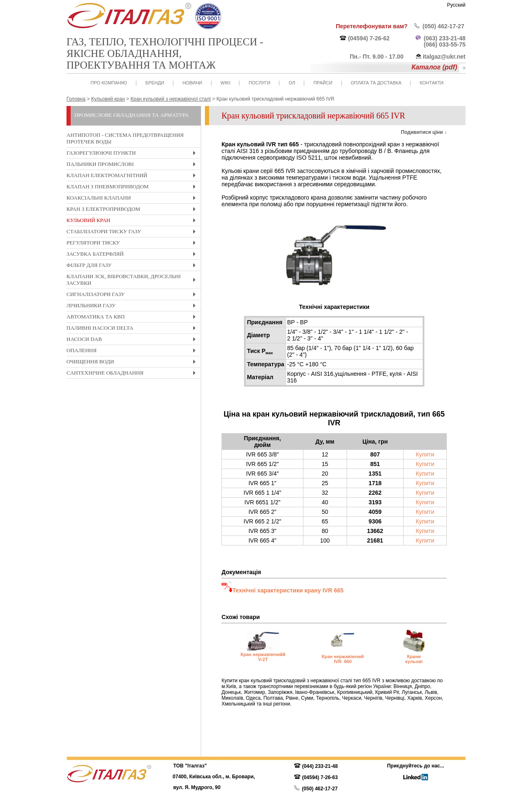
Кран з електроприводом (133, 210)
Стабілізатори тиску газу (133, 233)
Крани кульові (414, 659)
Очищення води (133, 363)
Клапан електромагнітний (133, 176)
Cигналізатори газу (133, 295)
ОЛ (292, 83)
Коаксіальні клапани (133, 199)
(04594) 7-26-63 (320, 777)
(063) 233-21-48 (445, 38)
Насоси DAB (133, 340)
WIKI (226, 83)
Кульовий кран (133, 221)
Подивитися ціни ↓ (424, 132)
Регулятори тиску (133, 244)
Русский (456, 5)
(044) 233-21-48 (320, 766)
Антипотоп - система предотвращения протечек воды (125, 138)
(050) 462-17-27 (443, 26)
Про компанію (109, 83)
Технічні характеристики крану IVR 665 (288, 590)
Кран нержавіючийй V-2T (263, 657)
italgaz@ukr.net (444, 57)
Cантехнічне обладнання (133, 374)
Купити (425, 454)
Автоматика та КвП (133, 318)
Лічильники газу (133, 307)
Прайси (323, 83)
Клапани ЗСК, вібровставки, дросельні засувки (133, 281)
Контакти (432, 83)
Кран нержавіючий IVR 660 (343, 659)
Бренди (155, 83)
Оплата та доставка (376, 83)
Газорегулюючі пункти (133, 154)
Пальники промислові (133, 165)
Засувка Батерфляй (133, 255)
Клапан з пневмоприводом (133, 188)
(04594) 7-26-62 (369, 38)
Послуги (259, 83)
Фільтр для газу (133, 266)
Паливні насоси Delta (133, 329)
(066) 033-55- (442, 44)
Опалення (133, 352)
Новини (192, 83)
